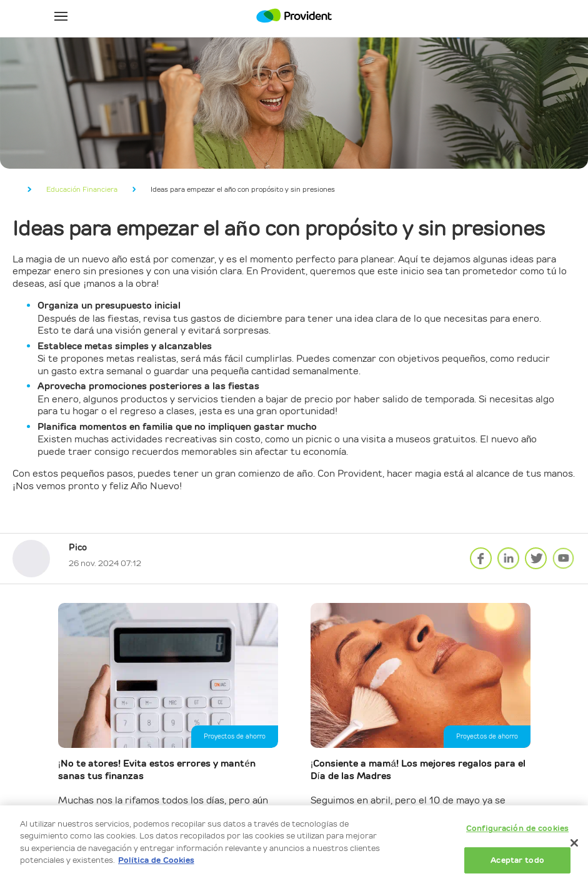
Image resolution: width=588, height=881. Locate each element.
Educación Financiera (82, 189)
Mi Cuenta (527, 16)
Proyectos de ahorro (235, 736)
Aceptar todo (517, 860)
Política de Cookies (156, 860)
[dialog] (294, 843)
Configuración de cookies (517, 828)
